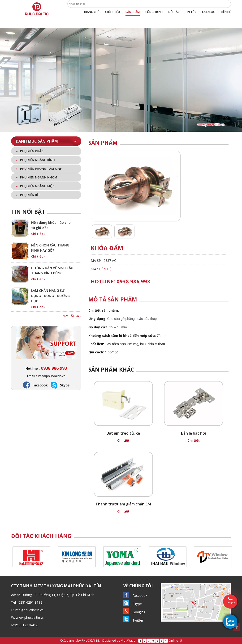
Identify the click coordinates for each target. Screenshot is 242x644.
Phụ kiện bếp (28, 195)
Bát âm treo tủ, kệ (123, 433)
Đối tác (174, 12)
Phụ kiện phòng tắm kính (39, 169)
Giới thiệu (112, 12)
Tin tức (191, 12)
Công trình (154, 12)
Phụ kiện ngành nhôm (37, 177)
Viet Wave (128, 640)
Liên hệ (226, 12)
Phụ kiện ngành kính (35, 160)
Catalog (209, 12)
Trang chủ (91, 12)
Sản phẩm (133, 12)
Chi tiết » (38, 234)
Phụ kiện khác (30, 151)
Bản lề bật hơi (193, 433)
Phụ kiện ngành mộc (35, 186)
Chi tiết (123, 440)
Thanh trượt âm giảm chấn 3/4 (123, 504)
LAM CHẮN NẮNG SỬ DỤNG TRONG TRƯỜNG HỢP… (50, 296)
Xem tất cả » (72, 316)
